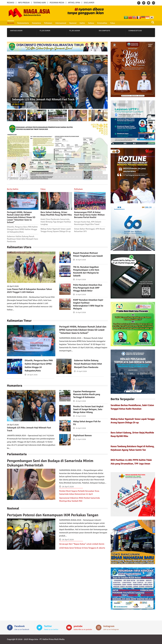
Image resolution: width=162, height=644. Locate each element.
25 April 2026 (81, 280)
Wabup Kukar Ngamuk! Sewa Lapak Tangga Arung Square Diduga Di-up (56, 230)
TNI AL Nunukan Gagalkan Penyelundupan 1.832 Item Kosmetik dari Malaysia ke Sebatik (86, 271)
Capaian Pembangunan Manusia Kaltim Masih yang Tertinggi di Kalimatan (87, 394)
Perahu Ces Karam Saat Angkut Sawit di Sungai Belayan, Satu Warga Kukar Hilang (88, 409)
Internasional (61, 23)
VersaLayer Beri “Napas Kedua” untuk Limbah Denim (82, 544)
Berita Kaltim (13, 189)
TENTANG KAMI (40, 3)
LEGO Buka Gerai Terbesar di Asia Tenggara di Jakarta (82, 548)
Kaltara (91, 23)
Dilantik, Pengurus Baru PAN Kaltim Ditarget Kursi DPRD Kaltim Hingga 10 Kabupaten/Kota (22, 229)
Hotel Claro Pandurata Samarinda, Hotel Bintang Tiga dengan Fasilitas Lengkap (56, 222)
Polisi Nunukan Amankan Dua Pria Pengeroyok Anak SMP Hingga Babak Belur (88, 288)
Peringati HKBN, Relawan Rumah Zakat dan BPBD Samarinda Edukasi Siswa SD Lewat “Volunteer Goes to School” (21, 217)
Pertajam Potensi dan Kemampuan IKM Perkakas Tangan (53, 515)
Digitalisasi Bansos (82, 435)
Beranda (11, 23)
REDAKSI (11, 3)
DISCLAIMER (89, 3)
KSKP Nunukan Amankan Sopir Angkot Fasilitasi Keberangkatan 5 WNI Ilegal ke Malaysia (88, 304)
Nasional (73, 23)
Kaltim (82, 23)
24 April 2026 (81, 295)
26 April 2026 (18, 104)
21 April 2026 (81, 439)
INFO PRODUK (24, 3)
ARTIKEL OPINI (74, 3)
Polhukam (48, 23)
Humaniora (37, 23)
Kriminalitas (102, 23)
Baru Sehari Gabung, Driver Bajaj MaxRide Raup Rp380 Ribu (56, 213)
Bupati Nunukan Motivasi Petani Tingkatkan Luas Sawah (88, 254)
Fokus (113, 23)
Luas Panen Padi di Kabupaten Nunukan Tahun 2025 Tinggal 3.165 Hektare (29, 291)
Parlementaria (23, 23)
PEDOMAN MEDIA (57, 3)
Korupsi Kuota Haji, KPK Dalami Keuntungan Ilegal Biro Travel (88, 223)
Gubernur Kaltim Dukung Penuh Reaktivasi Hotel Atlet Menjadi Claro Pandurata (22, 239)
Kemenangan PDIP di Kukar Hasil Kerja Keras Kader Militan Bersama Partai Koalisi (89, 215)
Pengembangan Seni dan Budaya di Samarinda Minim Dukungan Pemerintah (50, 463)
